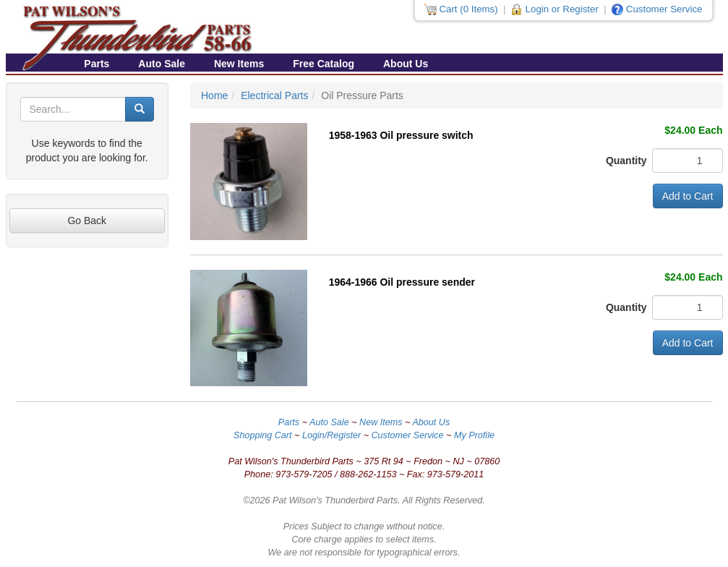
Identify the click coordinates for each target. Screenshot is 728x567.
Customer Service (408, 435)
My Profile (474, 435)
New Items (239, 64)
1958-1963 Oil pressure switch (401, 135)
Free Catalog (324, 64)
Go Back (87, 221)
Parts (97, 64)
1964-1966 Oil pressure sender (402, 282)
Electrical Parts (274, 95)
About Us (406, 64)
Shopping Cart (263, 435)
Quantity (618, 161)
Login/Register (331, 435)
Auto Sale (162, 64)
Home (214, 95)
